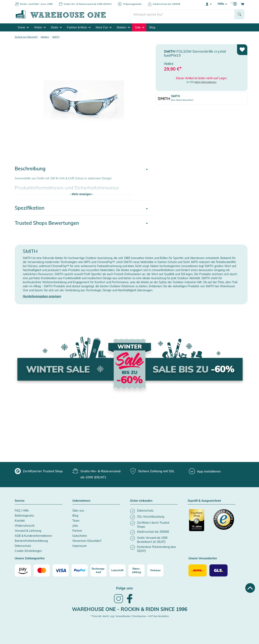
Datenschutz (23, 546)
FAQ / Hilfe (22, 511)
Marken (123, 27)
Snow (23, 27)
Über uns (78, 511)
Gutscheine (80, 536)
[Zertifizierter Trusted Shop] (199, 522)
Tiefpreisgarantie (132, 4)
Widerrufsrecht (25, 526)
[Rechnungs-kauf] (99, 570)
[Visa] (61, 570)
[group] (39, 471)
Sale (140, 27)
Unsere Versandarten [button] (203, 559)
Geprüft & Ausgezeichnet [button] (204, 501)
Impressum (80, 546)
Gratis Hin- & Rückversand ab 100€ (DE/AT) (88, 4)
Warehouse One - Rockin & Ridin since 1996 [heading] (130, 609)
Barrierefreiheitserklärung (31, 541)
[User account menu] (208, 4)
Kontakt (20, 521)
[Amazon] (23, 570)
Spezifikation (30, 208)
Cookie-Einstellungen (28, 551)
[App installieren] (205, 471)
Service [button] (20, 501)
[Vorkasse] (155, 570)
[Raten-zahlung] (136, 570)
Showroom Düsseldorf (87, 541)
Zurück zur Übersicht (26, 37)
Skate (56, 27)
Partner (77, 531)
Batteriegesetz (24, 516)
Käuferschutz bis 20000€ (167, 4)
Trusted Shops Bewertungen (47, 223)
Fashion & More (79, 27)
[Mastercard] (42, 570)
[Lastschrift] (118, 570)
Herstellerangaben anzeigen (42, 296)
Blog (152, 27)
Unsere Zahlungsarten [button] (30, 559)
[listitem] (154, 511)
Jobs (75, 526)
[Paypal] (80, 570)
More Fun (104, 27)
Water (40, 27)
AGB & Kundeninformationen (33, 536)
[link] (119, 603)
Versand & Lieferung (28, 531)
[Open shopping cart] (242, 4)
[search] (182, 14)
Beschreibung (30, 169)
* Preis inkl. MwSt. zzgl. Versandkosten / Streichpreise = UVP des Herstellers (130, 616)
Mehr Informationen (205, 82)
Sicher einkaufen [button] (141, 501)
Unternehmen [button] (81, 501)
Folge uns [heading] (124, 588)
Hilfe (222, 4)
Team (76, 521)
